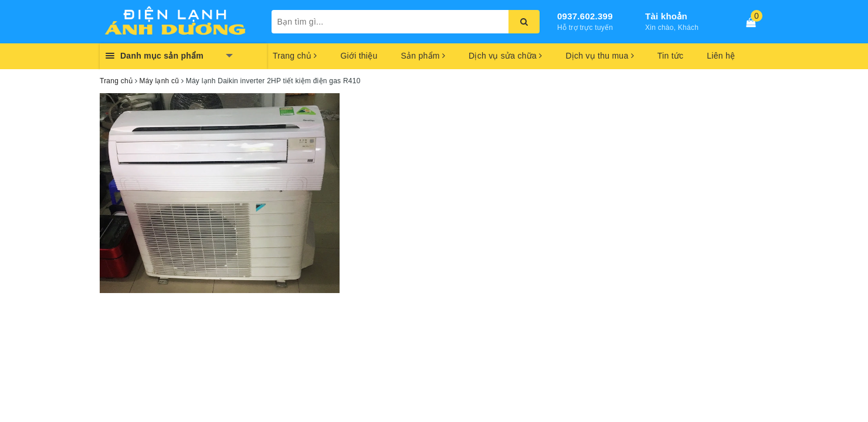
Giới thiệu (359, 56)
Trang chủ (295, 56)
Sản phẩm (423, 56)
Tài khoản (666, 16)
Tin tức (670, 56)
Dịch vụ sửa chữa (505, 56)
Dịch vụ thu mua (599, 56)
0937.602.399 (585, 16)
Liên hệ (721, 56)
